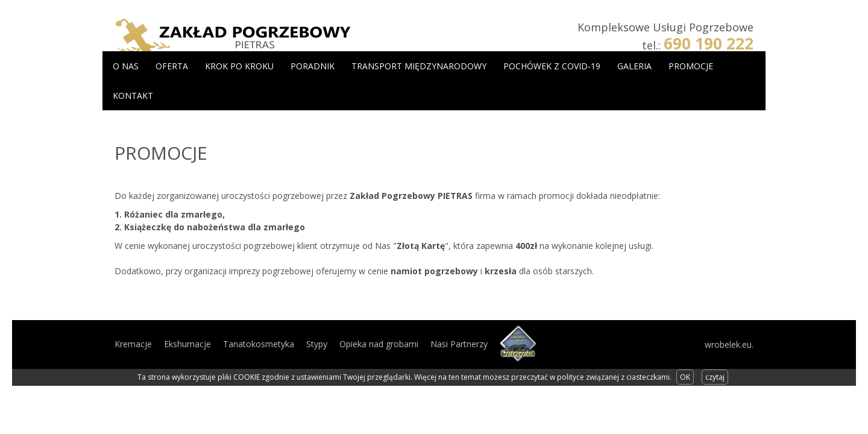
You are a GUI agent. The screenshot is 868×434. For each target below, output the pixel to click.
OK (685, 377)
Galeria (634, 66)
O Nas (126, 66)
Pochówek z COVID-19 (552, 66)
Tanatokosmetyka (259, 344)
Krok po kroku (239, 66)
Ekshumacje (187, 344)
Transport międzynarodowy (419, 66)
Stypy (317, 344)
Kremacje (133, 344)
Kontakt (133, 96)
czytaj (715, 377)
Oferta (172, 66)
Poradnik (313, 66)
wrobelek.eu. (729, 344)
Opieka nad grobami (379, 344)
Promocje (691, 66)
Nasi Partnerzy (459, 344)
